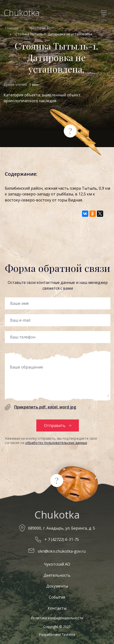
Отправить (55, 425)
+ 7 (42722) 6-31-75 (62, 539)
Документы (57, 586)
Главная (12, 28)
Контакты (57, 608)
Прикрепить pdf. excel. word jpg (45, 407)
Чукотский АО (40, 28)
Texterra (68, 635)
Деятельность (57, 575)
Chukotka (22, 13)
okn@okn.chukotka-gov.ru (62, 551)
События (57, 597)
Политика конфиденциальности (57, 618)
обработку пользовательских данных (56, 443)
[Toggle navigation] (104, 13)
